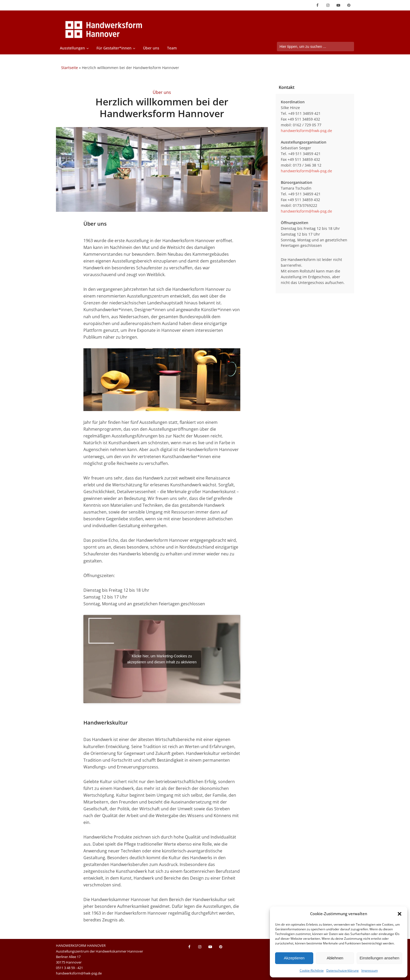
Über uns (151, 48)
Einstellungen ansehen (379, 958)
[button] (400, 914)
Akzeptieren (294, 958)
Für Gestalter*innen (114, 48)
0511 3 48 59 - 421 (69, 968)
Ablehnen (335, 958)
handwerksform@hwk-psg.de (306, 131)
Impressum (370, 970)
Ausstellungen (72, 48)
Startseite (70, 68)
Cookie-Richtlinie (312, 970)
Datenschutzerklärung (343, 970)
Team (172, 48)
